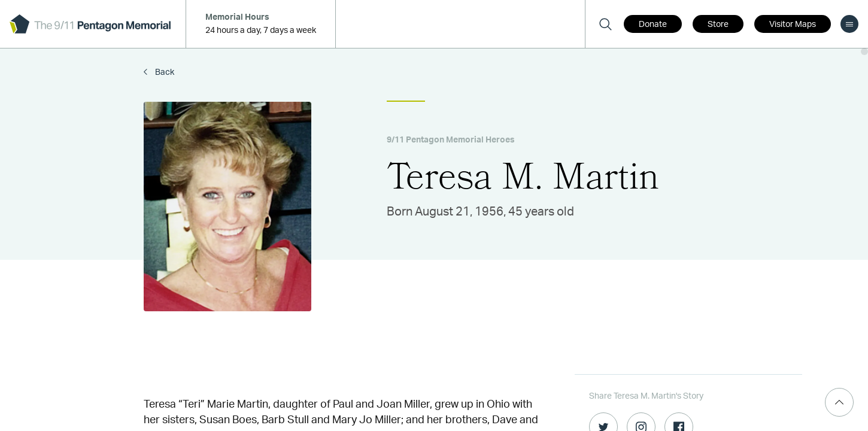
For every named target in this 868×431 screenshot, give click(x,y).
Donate (653, 25)
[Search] (605, 24)
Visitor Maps (793, 25)
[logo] (90, 24)
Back (164, 72)
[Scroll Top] (839, 402)
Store (718, 25)
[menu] (849, 24)
